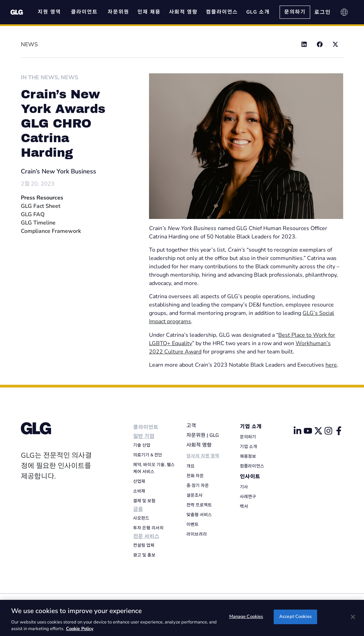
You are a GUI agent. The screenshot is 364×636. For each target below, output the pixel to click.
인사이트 (250, 477)
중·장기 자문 (198, 486)
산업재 (139, 481)
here (331, 365)
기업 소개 (251, 427)
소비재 (139, 491)
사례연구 (248, 497)
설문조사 (195, 495)
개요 (191, 466)
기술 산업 (142, 445)
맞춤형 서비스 (199, 515)
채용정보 (248, 456)
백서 (244, 506)
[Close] (353, 617)
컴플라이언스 (252, 466)
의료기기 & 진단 (148, 455)
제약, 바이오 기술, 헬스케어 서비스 (154, 468)
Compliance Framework (51, 231)
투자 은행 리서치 (148, 528)
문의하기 (248, 437)
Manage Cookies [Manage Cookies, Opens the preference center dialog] (246, 617)
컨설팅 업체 (144, 545)
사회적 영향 (199, 445)
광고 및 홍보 (144, 555)
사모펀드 (141, 518)
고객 (191, 426)
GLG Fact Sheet (41, 206)
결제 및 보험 (144, 501)
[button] (304, 44)
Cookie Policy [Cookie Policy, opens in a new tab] (80, 629)
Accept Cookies (295, 617)
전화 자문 (195, 476)
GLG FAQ (33, 214)
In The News (39, 78)
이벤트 (193, 524)
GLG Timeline (38, 223)
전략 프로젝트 (199, 505)
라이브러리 (197, 534)
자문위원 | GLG (203, 435)
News (69, 78)
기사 (244, 487)
